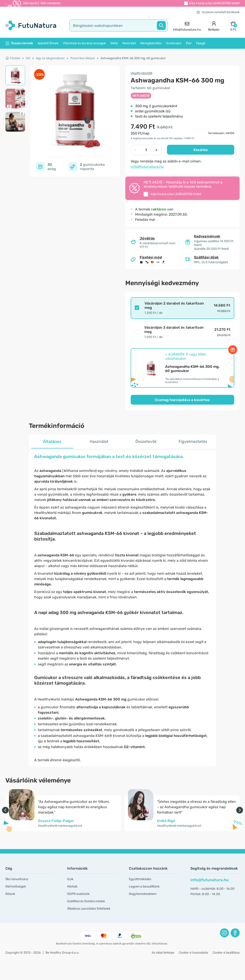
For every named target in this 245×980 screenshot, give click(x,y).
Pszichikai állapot (83, 58)
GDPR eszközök (78, 894)
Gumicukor (174, 43)
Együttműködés (140, 879)
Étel (189, 43)
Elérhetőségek (16, 886)
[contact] (187, 26)
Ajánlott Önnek (48, 43)
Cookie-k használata (193, 953)
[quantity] (146, 150)
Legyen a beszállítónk (144, 886)
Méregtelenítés (151, 43)
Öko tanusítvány (17, 879)
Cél (28, 58)
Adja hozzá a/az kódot (214, 3)
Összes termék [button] (19, 43)
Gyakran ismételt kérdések (218, 12)
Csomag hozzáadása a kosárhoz (182, 400)
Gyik (70, 879)
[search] (118, 25)
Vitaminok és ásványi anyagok (84, 43)
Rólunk (10, 894)
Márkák (72, 886)
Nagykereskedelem (143, 894)
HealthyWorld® (142, 73)
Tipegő (201, 43)
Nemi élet (129, 43)
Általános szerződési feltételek (89, 909)
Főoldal (13, 58)
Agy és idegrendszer (50, 58)
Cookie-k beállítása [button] (226, 953)
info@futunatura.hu (147, 167)
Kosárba (201, 150)
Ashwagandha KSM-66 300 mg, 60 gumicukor (133, 58)
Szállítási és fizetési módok (86, 901)
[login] (214, 26)
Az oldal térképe (163, 953)
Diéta (114, 43)
